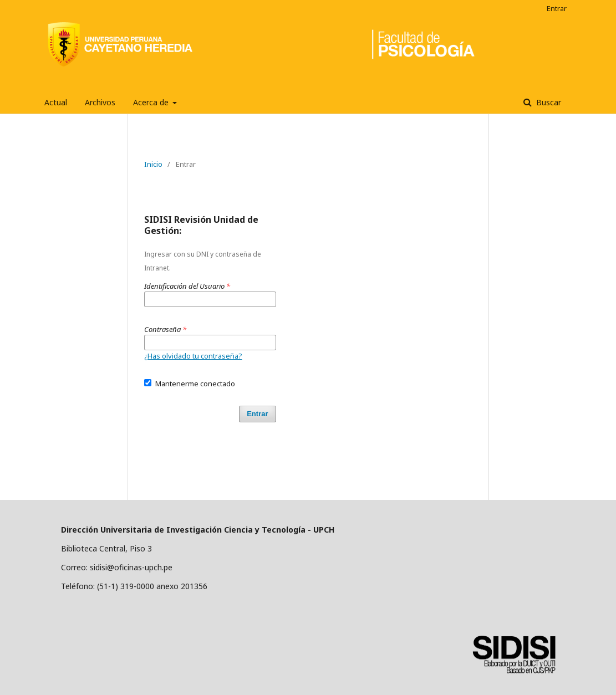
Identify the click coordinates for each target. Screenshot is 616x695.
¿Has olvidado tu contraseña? (193, 356)
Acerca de (152, 102)
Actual (56, 102)
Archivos (100, 102)
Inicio (153, 164)
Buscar (548, 102)
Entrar (557, 8)
